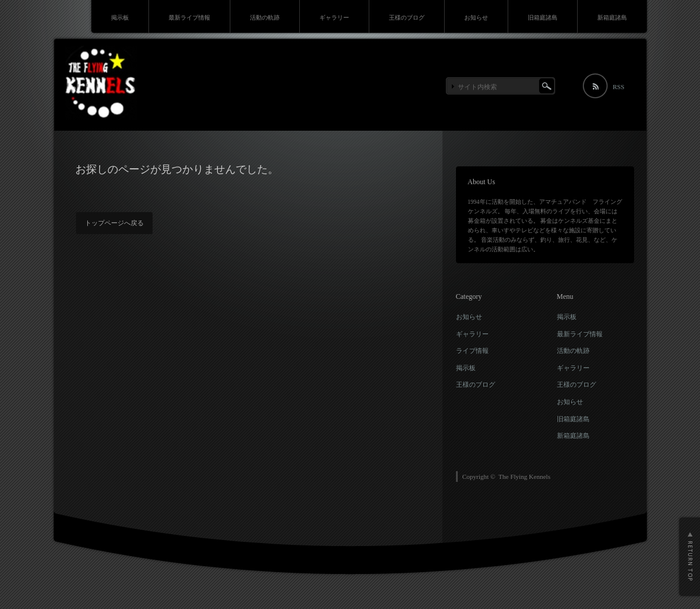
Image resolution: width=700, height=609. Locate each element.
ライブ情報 (472, 351)
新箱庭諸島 (612, 18)
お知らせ (476, 18)
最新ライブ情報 (189, 18)
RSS (619, 87)
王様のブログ (407, 18)
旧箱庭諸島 (543, 18)
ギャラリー (334, 18)
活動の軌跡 (265, 18)
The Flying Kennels (525, 477)
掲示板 (120, 18)
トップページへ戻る (114, 223)
